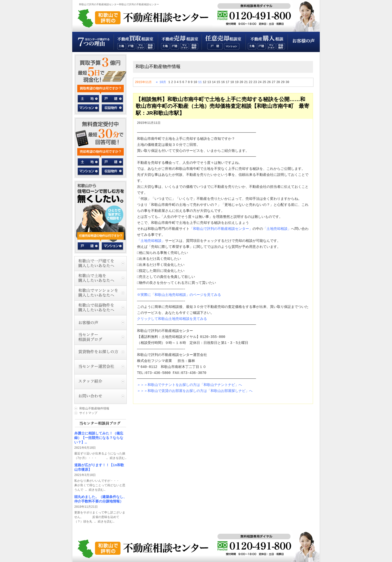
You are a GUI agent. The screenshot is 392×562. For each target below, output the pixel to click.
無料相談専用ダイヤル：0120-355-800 (256, 14)
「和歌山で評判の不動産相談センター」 (221, 229)
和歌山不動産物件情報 (94, 409)
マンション (89, 107)
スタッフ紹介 (100, 382)
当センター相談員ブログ (100, 337)
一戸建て (112, 99)
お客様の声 (304, 42)
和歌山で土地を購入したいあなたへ (100, 278)
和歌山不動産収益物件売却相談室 (194, 46)
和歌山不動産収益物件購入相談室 (281, 46)
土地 (89, 99)
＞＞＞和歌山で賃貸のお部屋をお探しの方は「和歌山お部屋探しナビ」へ (195, 391)
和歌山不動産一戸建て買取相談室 (131, 46)
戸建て (89, 246)
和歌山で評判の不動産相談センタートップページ (148, 18)
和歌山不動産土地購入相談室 (252, 46)
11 (200, 82)
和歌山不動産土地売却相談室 (165, 46)
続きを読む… (118, 458)
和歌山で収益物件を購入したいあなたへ (100, 308)
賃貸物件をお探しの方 (100, 352)
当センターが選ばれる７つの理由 (93, 42)
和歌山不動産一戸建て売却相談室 (175, 46)
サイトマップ (88, 413)
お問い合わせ (100, 396)
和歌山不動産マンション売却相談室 (184, 46)
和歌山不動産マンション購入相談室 (271, 46)
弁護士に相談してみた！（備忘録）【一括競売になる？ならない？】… (99, 438)
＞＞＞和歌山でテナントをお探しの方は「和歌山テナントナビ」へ (189, 385)
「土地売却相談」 (277, 229)
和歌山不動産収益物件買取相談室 (150, 46)
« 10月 (161, 82)
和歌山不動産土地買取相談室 (121, 46)
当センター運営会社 (100, 367)
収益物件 (112, 107)
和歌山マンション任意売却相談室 (232, 46)
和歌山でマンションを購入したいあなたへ (100, 293)
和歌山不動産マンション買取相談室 (141, 46)
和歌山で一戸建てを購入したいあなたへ (100, 263)
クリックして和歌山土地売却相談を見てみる (172, 319)
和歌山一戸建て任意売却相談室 (215, 46)
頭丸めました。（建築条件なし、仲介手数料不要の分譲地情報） (100, 499)
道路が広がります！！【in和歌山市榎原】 (99, 467)
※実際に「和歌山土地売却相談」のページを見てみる (179, 295)
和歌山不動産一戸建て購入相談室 (261, 46)
